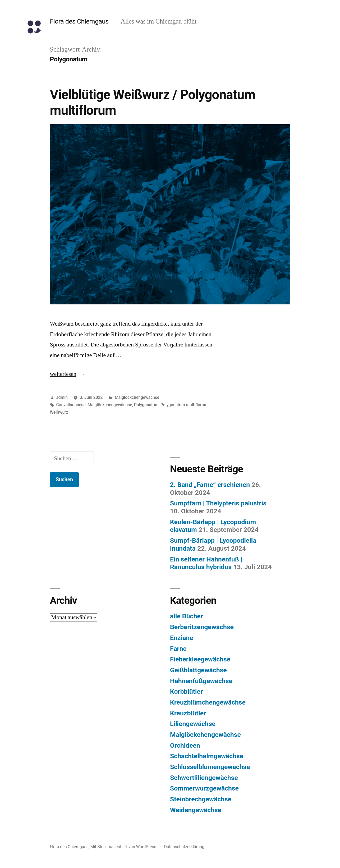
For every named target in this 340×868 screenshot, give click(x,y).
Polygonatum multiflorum (184, 405)
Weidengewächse (196, 810)
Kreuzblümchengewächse (208, 702)
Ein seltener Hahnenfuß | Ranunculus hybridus (206, 563)
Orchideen (185, 745)
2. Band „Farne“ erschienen (210, 485)
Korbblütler (186, 691)
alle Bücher (187, 616)
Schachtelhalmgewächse (207, 756)
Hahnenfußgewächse (201, 681)
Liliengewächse (193, 724)
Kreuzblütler (188, 713)
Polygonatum (146, 405)
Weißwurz (59, 412)
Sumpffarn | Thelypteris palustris (218, 503)
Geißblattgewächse (198, 670)
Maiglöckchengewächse (137, 397)
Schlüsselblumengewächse (210, 767)
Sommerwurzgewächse (204, 788)
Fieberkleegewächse (200, 659)
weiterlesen (65, 374)
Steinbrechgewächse (201, 799)
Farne (178, 649)
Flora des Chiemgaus (79, 21)
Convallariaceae (71, 405)
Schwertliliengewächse (204, 778)
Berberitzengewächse (202, 627)
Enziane (182, 638)
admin (62, 397)
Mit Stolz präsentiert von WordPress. (124, 847)
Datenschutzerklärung (184, 847)
